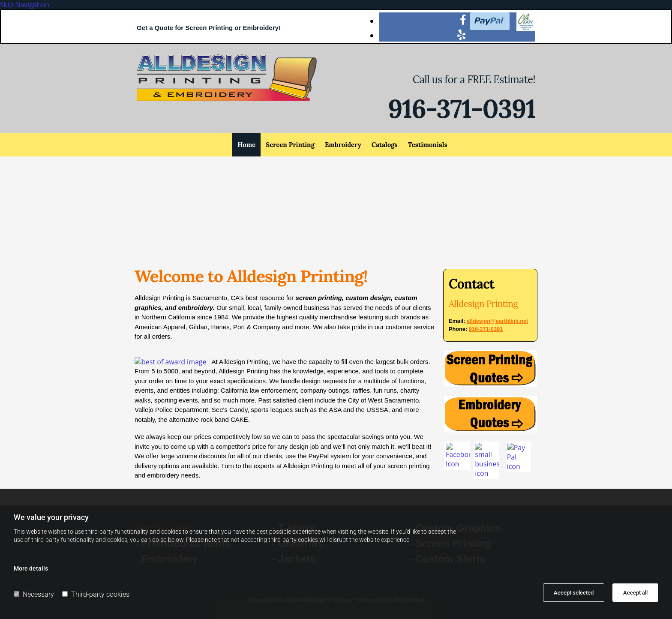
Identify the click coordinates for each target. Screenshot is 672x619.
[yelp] (461, 34)
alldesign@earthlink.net (498, 321)
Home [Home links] (246, 145)
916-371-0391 (462, 108)
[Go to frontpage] (227, 99)
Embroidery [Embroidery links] (343, 145)
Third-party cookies (96, 594)
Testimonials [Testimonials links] (428, 145)
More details (31, 568)
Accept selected (574, 593)
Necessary (34, 594)
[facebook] (463, 20)
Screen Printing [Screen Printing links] (290, 145)
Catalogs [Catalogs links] (385, 145)
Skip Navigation (25, 5)
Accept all (635, 593)
